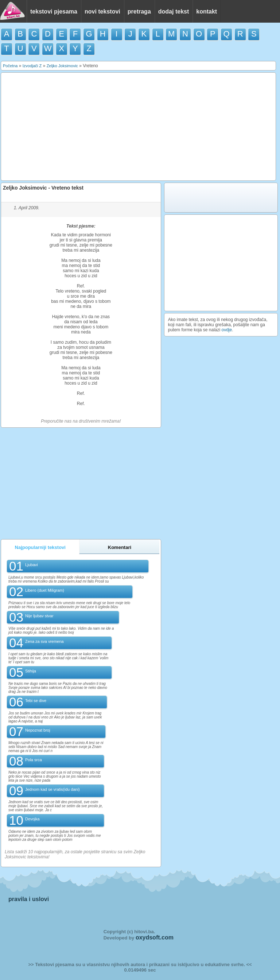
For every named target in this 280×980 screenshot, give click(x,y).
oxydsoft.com (155, 937)
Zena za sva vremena (44, 641)
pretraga (139, 12)
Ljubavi (32, 565)
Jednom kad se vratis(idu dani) (52, 789)
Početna (10, 66)
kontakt (207, 12)
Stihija (31, 671)
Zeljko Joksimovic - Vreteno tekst (43, 188)
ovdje (227, 330)
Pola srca (34, 760)
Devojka (32, 819)
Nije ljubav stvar (39, 616)
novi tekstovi (102, 12)
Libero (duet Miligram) (45, 590)
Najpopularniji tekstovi (40, 547)
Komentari (120, 547)
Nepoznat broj (38, 730)
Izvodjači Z (32, 66)
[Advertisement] (139, 127)
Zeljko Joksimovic (62, 66)
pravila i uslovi (29, 899)
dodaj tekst (174, 12)
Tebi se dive (36, 701)
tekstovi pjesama (54, 12)
